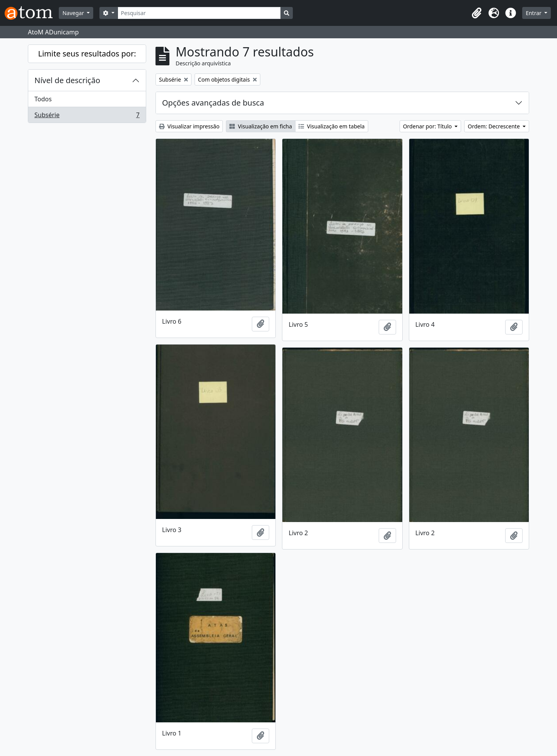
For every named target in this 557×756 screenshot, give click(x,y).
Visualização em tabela (332, 126)
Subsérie (87, 116)
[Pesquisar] (199, 13)
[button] (477, 13)
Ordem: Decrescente (494, 126)
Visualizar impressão (189, 126)
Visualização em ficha (261, 126)
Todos (43, 99)
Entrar (534, 13)
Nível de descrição (67, 80)
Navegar (74, 13)
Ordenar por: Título (428, 126)
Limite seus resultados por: (87, 54)
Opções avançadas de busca (213, 103)
